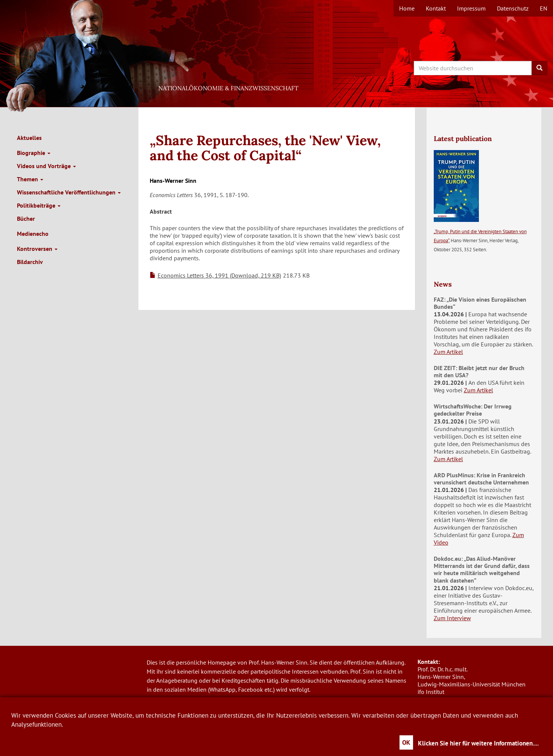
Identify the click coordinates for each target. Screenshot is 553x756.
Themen (30, 179)
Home (407, 8)
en (544, 8)
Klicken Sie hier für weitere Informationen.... (478, 743)
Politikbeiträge (39, 205)
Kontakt (436, 8)
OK (406, 742)
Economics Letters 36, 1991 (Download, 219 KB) (219, 275)
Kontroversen (37, 249)
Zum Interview (452, 618)
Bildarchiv (30, 262)
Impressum (471, 8)
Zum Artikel (448, 352)
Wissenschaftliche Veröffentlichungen (69, 192)
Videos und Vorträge (46, 166)
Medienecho (33, 234)
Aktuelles (29, 138)
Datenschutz (513, 8)
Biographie (34, 153)
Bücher (26, 219)
